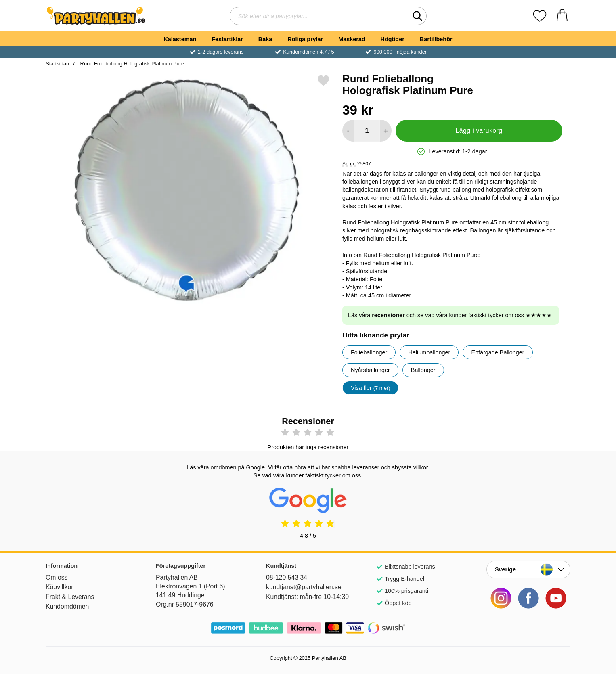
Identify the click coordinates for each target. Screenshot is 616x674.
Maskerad (352, 39)
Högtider (393, 39)
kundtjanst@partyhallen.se (304, 587)
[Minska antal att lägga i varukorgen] (348, 131)
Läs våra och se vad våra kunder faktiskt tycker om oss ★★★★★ (450, 315)
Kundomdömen (67, 606)
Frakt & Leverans (70, 597)
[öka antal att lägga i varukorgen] (386, 131)
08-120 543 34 (287, 577)
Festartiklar (227, 39)
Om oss (57, 577)
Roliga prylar (305, 39)
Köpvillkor (60, 587)
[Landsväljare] (528, 569)
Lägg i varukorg (479, 131)
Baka (265, 39)
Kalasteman (180, 39)
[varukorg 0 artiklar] (562, 16)
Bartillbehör (436, 39)
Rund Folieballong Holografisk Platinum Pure (131, 64)
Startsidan (57, 64)
